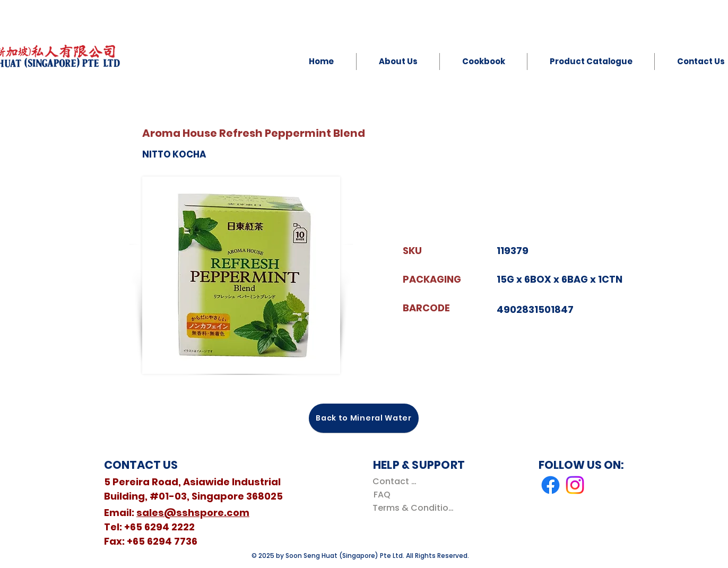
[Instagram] (575, 485)
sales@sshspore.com (193, 513)
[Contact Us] (397, 481)
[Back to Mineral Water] (364, 418)
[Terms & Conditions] (415, 508)
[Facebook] (551, 485)
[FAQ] (382, 495)
